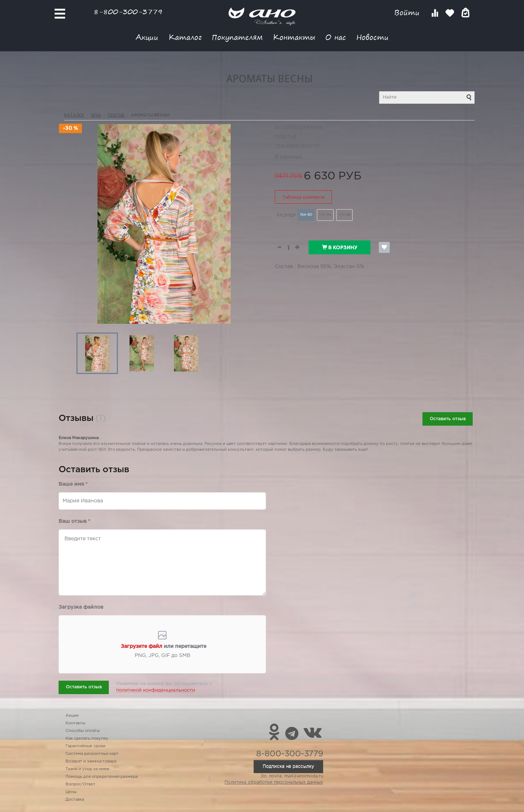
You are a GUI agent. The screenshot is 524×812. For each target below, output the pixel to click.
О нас (336, 37)
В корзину (340, 247)
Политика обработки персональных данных (274, 782)
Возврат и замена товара (91, 761)
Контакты (294, 37)
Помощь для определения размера (102, 777)
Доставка (75, 800)
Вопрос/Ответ (80, 784)
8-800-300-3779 (128, 11)
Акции (147, 37)
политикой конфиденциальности (156, 690)
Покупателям (237, 37)
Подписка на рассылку (288, 766)
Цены (71, 792)
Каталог (185, 37)
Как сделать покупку (87, 739)
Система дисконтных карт (92, 754)
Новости (372, 37)
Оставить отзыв (448, 419)
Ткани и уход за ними (87, 769)
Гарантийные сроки (86, 746)
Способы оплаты (83, 731)
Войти (408, 13)
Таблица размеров (303, 197)
